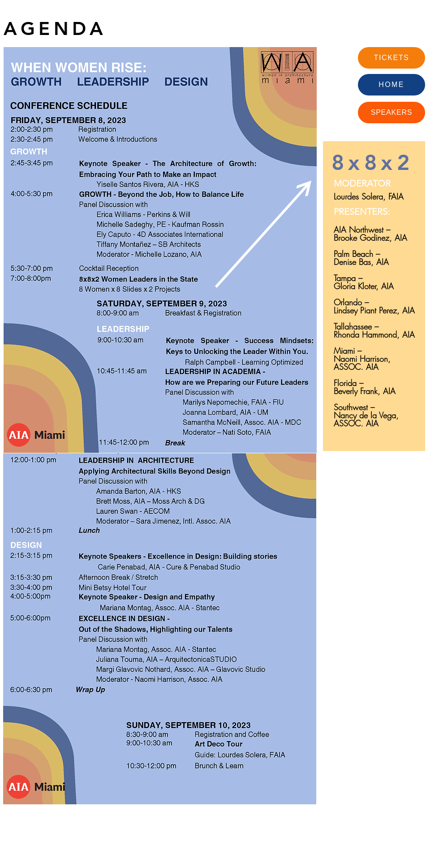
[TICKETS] (392, 58)
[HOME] (392, 85)
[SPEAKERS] (392, 113)
